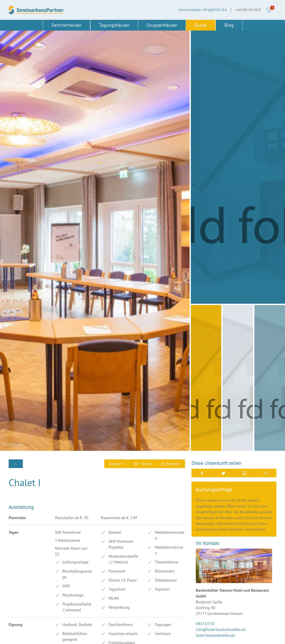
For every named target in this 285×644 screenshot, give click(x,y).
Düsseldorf (17, 585)
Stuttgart (104, 629)
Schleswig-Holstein (23, 629)
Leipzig (103, 600)
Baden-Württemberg (23, 571)
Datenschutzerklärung (160, 600)
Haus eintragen (155, 607)
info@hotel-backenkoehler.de (221, 338)
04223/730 (205, 332)
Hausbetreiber (248, 10)
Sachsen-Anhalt (109, 621)
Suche (201, 25)
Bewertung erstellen (33, 459)
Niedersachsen (19, 614)
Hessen (14, 600)
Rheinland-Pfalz (21, 621)
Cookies (150, 593)
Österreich (61, 636)
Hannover (105, 593)
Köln (57, 600)
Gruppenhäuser (162, 25)
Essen (102, 585)
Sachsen (59, 621)
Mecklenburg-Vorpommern (73, 607)
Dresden (104, 578)
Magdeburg (17, 607)
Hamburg (60, 593)
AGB (147, 578)
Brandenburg (18, 578)
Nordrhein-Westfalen (69, 614)
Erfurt (57, 585)
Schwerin (60, 629)
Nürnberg (105, 614)
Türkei (102, 636)
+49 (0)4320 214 (172, 556)
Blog (229, 25)
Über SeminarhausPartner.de (165, 571)
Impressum (152, 585)
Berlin (102, 571)
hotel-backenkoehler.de (215, 344)
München (104, 607)
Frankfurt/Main (20, 593)
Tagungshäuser (114, 25)
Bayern (58, 571)
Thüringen (16, 636)
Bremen (59, 578)
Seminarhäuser (66, 25)
